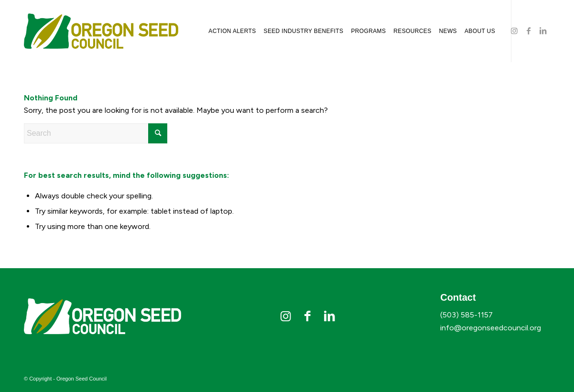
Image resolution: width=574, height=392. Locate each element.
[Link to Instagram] (514, 31)
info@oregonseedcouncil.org (491, 328)
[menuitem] (232, 31)
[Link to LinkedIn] (543, 31)
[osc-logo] (101, 31)
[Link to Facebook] (529, 31)
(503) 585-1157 (466, 315)
